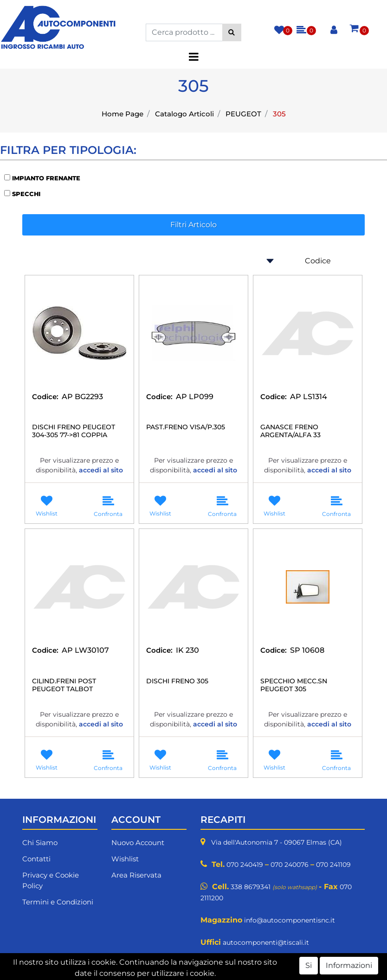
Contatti (36, 859)
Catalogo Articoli (184, 114)
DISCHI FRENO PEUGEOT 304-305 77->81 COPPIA (74, 431)
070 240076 (290, 865)
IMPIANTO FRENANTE (46, 178)
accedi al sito (101, 470)
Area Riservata (136, 875)
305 (279, 114)
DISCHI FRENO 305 (177, 681)
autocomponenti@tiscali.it (266, 942)
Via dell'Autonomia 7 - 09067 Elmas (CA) (277, 842)
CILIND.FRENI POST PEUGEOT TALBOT (64, 685)
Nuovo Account (138, 843)
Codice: (45, 397)
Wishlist (125, 859)
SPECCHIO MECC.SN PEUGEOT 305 (294, 685)
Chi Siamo (40, 843)
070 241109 (333, 865)
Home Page (123, 114)
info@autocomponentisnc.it (290, 920)
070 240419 (245, 865)
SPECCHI (26, 194)
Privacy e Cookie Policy (51, 880)
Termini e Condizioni (58, 902)
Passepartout (239, 974)
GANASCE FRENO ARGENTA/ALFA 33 (290, 431)
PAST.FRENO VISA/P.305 (186, 427)
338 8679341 (251, 887)
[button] (232, 32)
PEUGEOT (243, 114)
